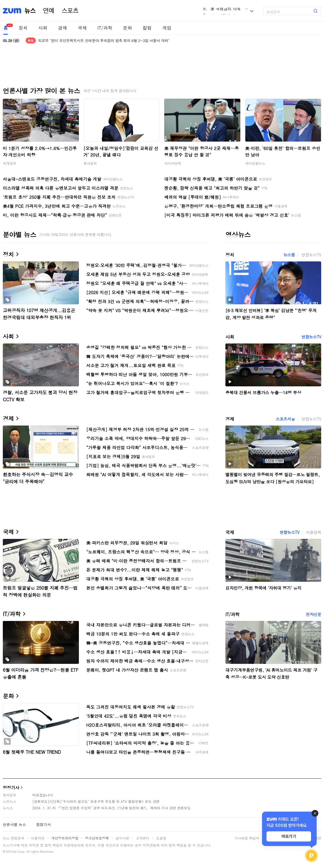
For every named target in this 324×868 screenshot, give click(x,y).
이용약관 (38, 838)
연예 (49, 11)
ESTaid (11, 852)
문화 (127, 28)
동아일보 (90, 163)
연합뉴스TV (311, 255)
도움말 (161, 838)
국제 (82, 28)
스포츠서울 (285, 419)
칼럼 (147, 28)
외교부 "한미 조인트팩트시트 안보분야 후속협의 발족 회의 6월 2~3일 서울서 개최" (104, 40)
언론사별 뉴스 (14, 824)
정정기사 (11, 787)
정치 (23, 28)
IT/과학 (105, 28)
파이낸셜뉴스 (255, 163)
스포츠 (70, 11)
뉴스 (30, 11)
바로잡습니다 (43, 795)
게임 (167, 28)
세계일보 (10, 163)
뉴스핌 (289, 255)
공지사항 (122, 838)
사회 (43, 28)
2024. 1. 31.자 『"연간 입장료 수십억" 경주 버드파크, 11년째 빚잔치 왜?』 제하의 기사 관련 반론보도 (112, 808)
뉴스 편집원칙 (14, 838)
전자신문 (314, 614)
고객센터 (143, 838)
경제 (63, 28)
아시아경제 (173, 163)
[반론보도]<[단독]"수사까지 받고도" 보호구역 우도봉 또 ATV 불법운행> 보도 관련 (96, 801)
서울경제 (314, 532)
